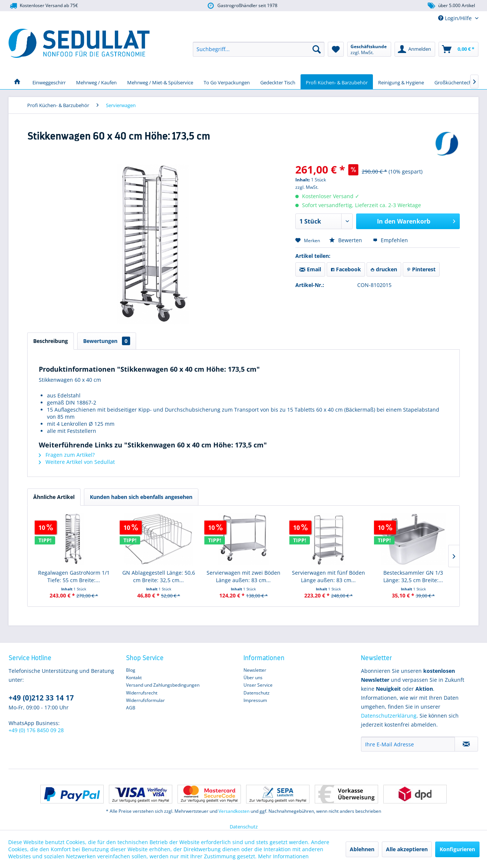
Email (310, 269)
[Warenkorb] (458, 49)
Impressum (255, 700)
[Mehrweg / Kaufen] (96, 82)
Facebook (346, 269)
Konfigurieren (457, 849)
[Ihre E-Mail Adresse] (408, 744)
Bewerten (346, 240)
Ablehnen (362, 849)
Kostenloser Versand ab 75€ (43, 6)
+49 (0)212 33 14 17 (41, 698)
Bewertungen (107, 341)
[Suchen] (317, 49)
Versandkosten (234, 811)
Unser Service (258, 685)
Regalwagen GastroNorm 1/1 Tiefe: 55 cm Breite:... (74, 576)
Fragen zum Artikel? (67, 455)
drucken (384, 269)
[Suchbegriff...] (259, 49)
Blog (131, 670)
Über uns (253, 677)
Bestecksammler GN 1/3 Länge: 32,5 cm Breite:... (413, 576)
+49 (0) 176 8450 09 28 (36, 730)
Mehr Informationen (283, 856)
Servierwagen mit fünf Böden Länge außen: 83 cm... (329, 576)
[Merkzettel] (336, 49)
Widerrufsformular (145, 700)
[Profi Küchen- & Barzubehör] (337, 82)
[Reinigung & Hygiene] (401, 82)
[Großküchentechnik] (456, 82)
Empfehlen (390, 240)
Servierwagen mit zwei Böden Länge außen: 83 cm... (243, 576)
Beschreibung (51, 341)
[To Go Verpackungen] (227, 82)
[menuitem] (259, 49)
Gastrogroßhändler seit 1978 (242, 6)
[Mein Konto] (415, 49)
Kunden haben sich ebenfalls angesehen (141, 497)
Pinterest (421, 269)
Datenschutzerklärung (389, 716)
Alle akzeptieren (407, 849)
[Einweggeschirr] (49, 82)
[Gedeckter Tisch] (278, 82)
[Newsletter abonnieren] (466, 744)
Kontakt (134, 677)
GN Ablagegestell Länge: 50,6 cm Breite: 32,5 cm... (159, 576)
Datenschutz (257, 693)
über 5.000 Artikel (451, 6)
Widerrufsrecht (142, 693)
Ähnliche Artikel (54, 497)
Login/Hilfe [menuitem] (456, 18)
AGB (131, 708)
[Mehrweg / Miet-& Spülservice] (160, 82)
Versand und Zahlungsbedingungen (163, 685)
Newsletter (255, 670)
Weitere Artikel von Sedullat (77, 462)
